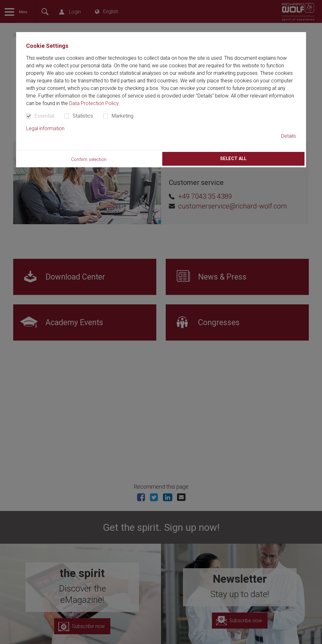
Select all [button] (233, 159)
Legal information (45, 128)
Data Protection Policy (94, 103)
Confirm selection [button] (89, 160)
